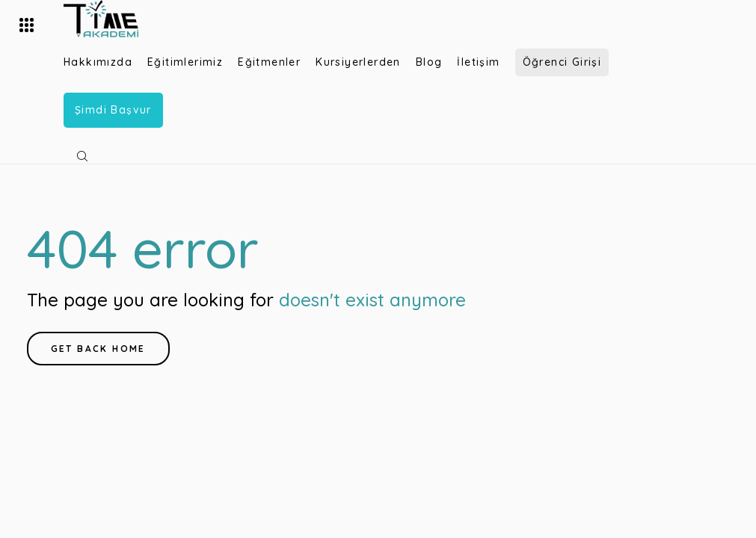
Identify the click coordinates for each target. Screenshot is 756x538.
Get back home (98, 349)
